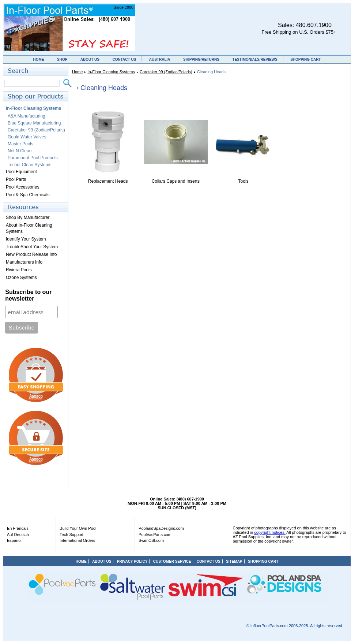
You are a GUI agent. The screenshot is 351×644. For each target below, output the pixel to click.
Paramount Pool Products (33, 158)
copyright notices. (270, 532)
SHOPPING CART (305, 59)
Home (77, 72)
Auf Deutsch (18, 535)
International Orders (77, 540)
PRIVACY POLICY (132, 561)
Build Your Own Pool (78, 528)
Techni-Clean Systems (29, 165)
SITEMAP (234, 561)
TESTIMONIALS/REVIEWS (255, 59)
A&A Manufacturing (27, 116)
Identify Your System (26, 239)
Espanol (14, 540)
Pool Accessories (22, 187)
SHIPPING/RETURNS (201, 59)
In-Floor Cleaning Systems (111, 72)
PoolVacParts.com (155, 535)
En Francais (18, 528)
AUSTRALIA (160, 59)
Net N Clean (20, 151)
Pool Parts (16, 179)
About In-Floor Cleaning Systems (29, 228)
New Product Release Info (31, 254)
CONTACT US (124, 59)
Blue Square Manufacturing (34, 123)
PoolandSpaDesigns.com (161, 528)
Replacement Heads (108, 181)
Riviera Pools (19, 270)
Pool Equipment (21, 172)
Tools (244, 181)
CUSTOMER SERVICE (172, 561)
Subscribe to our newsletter (28, 295)
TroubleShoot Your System (32, 247)
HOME (39, 59)
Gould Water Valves (27, 137)
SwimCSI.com (151, 540)
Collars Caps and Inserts (176, 181)
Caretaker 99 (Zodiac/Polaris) (166, 72)
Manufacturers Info (24, 262)
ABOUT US (90, 59)
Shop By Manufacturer (28, 217)
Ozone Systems (21, 278)
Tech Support (71, 535)
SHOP (62, 59)
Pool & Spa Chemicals (28, 195)
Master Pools (20, 144)
